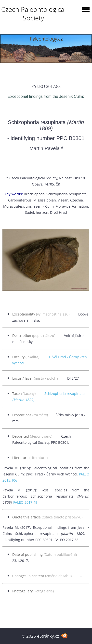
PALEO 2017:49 (25, 502)
